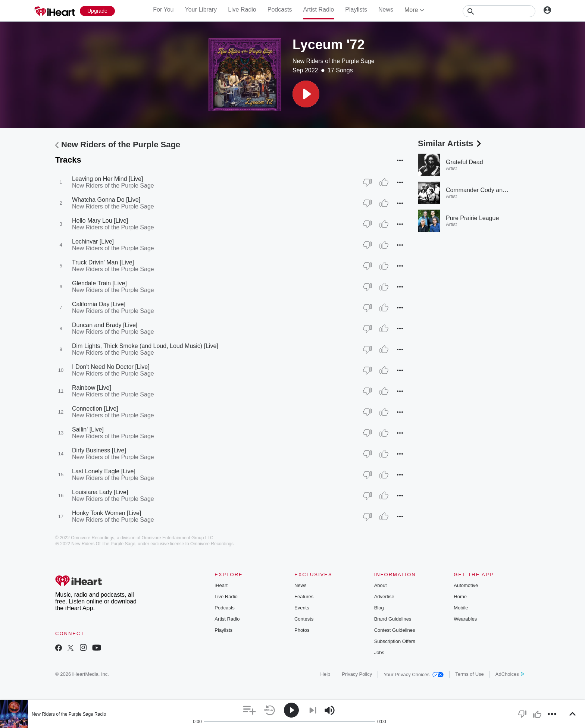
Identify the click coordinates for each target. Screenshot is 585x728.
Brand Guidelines (393, 619)
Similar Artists (450, 143)
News (386, 10)
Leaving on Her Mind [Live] (107, 179)
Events (302, 608)
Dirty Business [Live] (99, 450)
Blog (379, 608)
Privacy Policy (357, 674)
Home (460, 597)
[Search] (499, 11)
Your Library (201, 10)
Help (326, 674)
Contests (304, 619)
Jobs (379, 652)
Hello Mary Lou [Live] (100, 221)
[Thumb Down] (367, 182)
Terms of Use (470, 674)
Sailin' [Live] (88, 429)
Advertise (384, 597)
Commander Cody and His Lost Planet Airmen (507, 190)
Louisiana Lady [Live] (100, 492)
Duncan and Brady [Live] (105, 325)
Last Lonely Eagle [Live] (104, 471)
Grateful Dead (464, 162)
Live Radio (242, 10)
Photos (302, 630)
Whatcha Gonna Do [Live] (106, 200)
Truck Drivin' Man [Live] (103, 262)
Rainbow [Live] (92, 388)
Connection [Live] (95, 409)
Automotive (466, 585)
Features (304, 597)
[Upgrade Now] (97, 11)
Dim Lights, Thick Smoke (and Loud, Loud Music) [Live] (145, 346)
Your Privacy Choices (414, 674)
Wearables (465, 619)
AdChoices (510, 674)
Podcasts (280, 10)
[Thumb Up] (384, 182)
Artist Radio (319, 10)
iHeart (221, 585)
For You (163, 10)
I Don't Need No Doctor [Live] (111, 367)
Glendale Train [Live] (99, 283)
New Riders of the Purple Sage (334, 61)
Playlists (356, 10)
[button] (306, 94)
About (381, 585)
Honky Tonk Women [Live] (107, 513)
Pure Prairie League (472, 218)
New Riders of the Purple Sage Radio (69, 714)
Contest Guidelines (395, 630)
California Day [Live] (99, 304)
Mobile (461, 608)
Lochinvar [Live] (93, 241)
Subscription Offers (395, 641)
